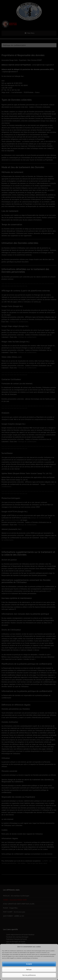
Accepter (29, 964)
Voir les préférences (29, 975)
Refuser (29, 970)
